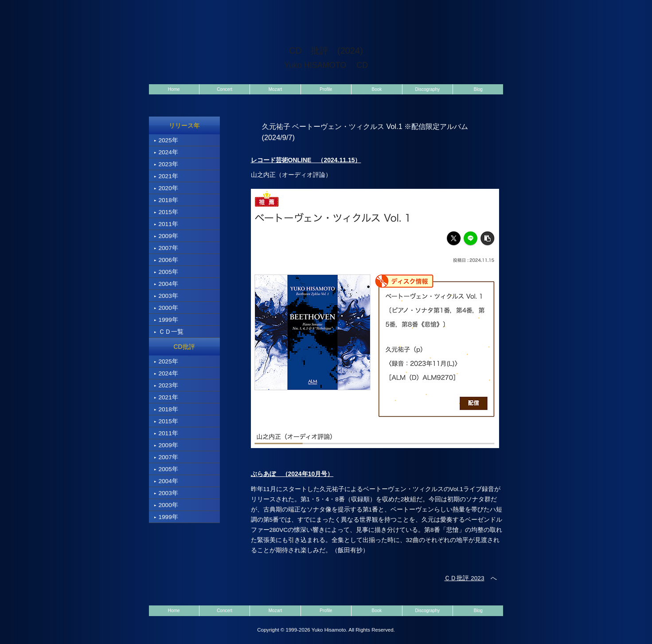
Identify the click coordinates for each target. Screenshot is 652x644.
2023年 (166, 164)
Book (377, 89)
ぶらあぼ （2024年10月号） (292, 474)
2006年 (166, 260)
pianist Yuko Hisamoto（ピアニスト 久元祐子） (206, 16)
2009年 (166, 236)
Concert (224, 89)
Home (174, 89)
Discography (428, 89)
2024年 (166, 152)
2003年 (166, 296)
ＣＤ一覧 (169, 332)
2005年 (166, 272)
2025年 (166, 140)
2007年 (166, 248)
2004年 (166, 284)
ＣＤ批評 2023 (464, 578)
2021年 (166, 176)
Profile (326, 89)
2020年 (166, 188)
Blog (478, 89)
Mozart (275, 89)
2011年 (166, 224)
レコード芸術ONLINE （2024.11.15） (306, 160)
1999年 (166, 320)
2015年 (166, 212)
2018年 (166, 200)
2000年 (166, 308)
